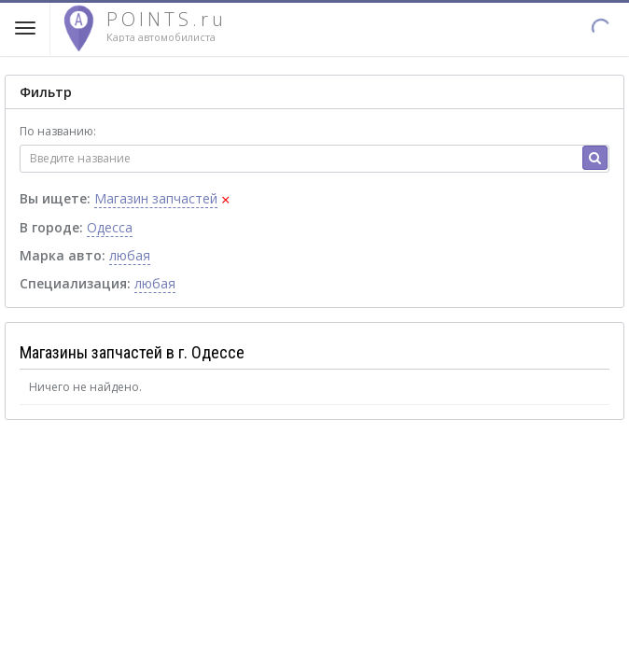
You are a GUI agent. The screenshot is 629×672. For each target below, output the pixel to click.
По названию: (58, 131)
